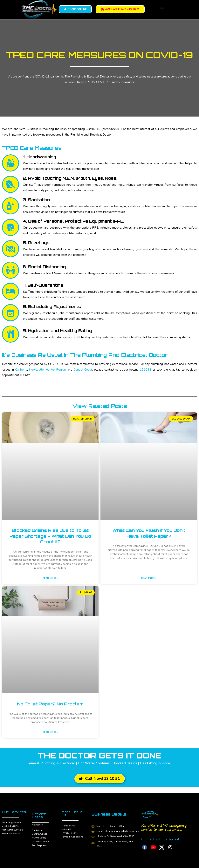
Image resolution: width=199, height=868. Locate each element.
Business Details (110, 814)
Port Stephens (39, 845)
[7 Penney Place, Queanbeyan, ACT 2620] (93, 844)
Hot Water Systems (12, 830)
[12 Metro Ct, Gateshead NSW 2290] (93, 837)
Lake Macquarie (40, 842)
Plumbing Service (11, 823)
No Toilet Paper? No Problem (50, 704)
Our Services (14, 812)
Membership (68, 826)
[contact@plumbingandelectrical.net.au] (93, 831)
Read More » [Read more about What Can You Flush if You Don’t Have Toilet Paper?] (149, 578)
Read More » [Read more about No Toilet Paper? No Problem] (50, 732)
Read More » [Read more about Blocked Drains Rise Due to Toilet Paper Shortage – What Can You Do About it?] (50, 578)
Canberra (21, 370)
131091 (146, 370)
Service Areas (39, 815)
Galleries (66, 829)
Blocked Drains (10, 826)
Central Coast (83, 370)
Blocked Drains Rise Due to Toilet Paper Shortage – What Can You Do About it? (50, 536)
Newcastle (36, 370)
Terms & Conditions (72, 837)
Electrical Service (11, 834)
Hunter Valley (39, 838)
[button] (162, 9)
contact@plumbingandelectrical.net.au (118, 831)
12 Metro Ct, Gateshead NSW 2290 (116, 836)
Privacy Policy (69, 833)
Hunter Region (56, 370)
